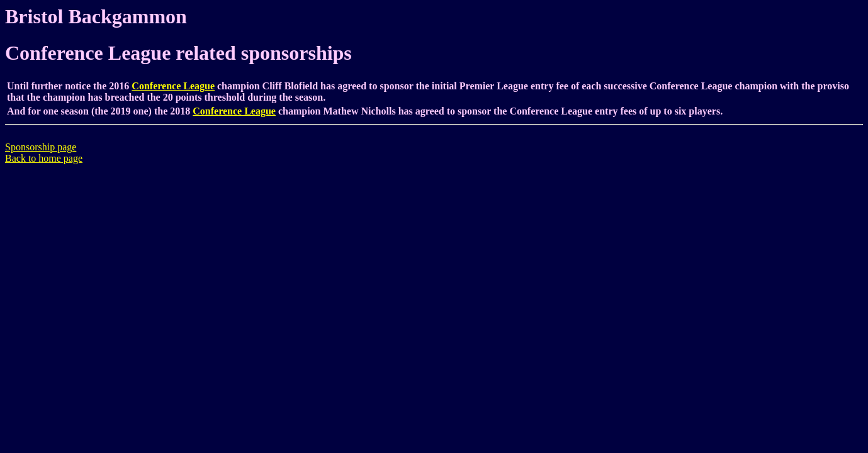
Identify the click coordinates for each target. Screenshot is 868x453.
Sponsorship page (41, 147)
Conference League (173, 86)
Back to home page (44, 158)
